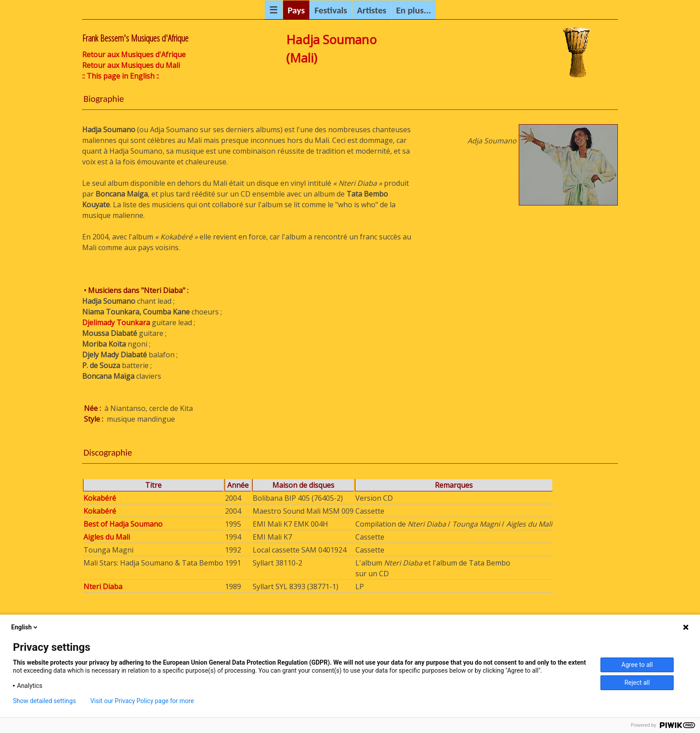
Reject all (637, 683)
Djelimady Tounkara (116, 323)
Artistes (371, 10)
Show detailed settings (44, 701)
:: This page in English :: (121, 76)
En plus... (413, 10)
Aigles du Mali (107, 537)
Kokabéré (100, 498)
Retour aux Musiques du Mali (131, 65)
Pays (296, 10)
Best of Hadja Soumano (123, 524)
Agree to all (637, 665)
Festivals (331, 10)
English (25, 627)
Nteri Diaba (103, 586)
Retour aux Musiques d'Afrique (134, 54)
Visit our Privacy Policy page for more (142, 701)
